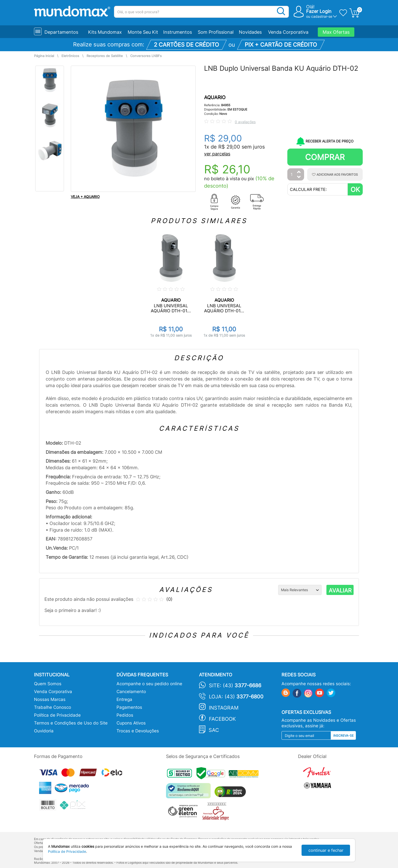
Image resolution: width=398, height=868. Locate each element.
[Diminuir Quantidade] (299, 177)
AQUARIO (215, 97)
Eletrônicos (70, 56)
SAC (214, 730)
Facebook (222, 719)
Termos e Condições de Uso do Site (71, 723)
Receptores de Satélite (105, 56)
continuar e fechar (326, 850)
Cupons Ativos (131, 723)
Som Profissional (216, 32)
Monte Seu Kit (143, 32)
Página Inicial (44, 56)
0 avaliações (245, 122)
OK (355, 189)
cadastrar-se (322, 16)
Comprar (325, 157)
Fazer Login (319, 11)
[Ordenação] (300, 590)
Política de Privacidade (57, 715)
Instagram (224, 708)
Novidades (250, 32)
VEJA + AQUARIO (85, 197)
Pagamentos (129, 707)
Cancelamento (131, 692)
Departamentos (61, 32)
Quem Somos (48, 684)
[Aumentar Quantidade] (299, 172)
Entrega (124, 699)
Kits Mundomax (105, 32)
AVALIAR (340, 590)
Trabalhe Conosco (53, 707)
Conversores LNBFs (146, 56)
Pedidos (125, 715)
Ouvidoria (44, 731)
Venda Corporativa (288, 32)
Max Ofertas (336, 32)
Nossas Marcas (50, 699)
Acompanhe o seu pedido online (149, 684)
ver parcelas (217, 154)
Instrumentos (178, 32)
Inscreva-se (343, 736)
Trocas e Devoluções (138, 731)
